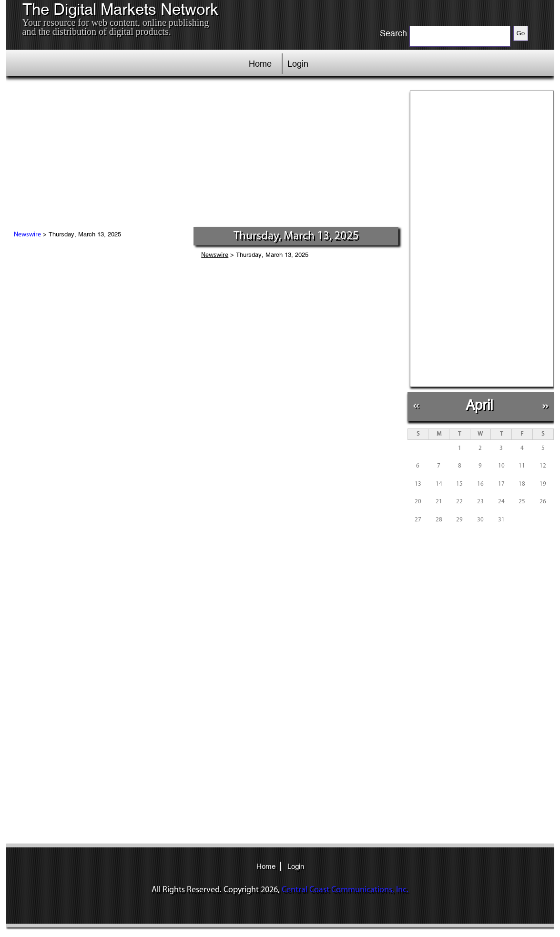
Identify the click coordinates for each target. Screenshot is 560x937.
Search (393, 33)
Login (298, 64)
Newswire (27, 235)
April (479, 405)
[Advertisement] (204, 155)
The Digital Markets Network (120, 10)
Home (260, 64)
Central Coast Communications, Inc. (345, 890)
